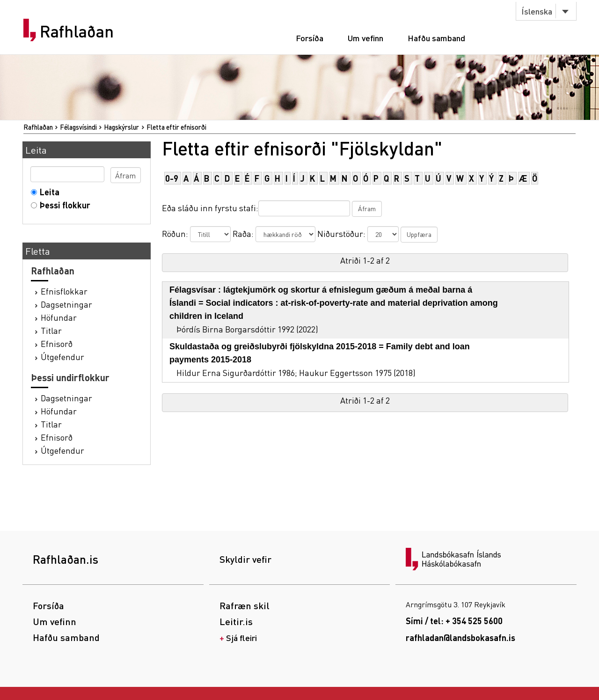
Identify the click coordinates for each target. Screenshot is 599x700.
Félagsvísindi (78, 127)
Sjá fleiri (241, 637)
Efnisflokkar (64, 291)
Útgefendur (62, 357)
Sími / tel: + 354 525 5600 (454, 621)
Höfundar (59, 317)
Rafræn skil (245, 605)
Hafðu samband (436, 38)
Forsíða (310, 38)
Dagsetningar (66, 304)
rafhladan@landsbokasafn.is (460, 637)
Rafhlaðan (77, 31)
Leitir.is (236, 621)
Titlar (51, 330)
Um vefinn (365, 38)
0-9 (172, 178)
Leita (47, 192)
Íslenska (537, 11)
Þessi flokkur (63, 205)
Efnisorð (57, 343)
